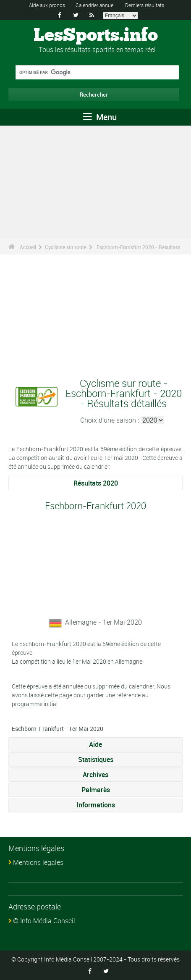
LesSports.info (96, 36)
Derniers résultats (145, 5)
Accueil (28, 247)
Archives (95, 775)
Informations (96, 805)
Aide (95, 744)
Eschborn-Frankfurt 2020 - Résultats (138, 247)
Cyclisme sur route (66, 247)
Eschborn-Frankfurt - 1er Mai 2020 (58, 729)
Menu (100, 117)
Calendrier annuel (95, 5)
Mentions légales (38, 862)
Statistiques (96, 759)
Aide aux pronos (47, 5)
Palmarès (96, 790)
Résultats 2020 (96, 483)
